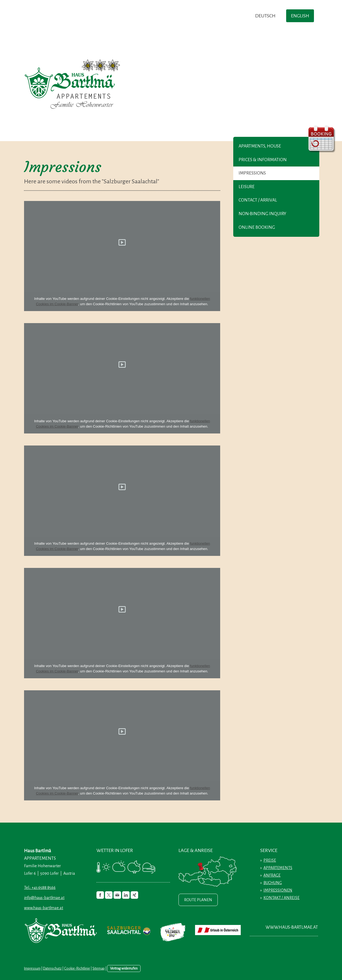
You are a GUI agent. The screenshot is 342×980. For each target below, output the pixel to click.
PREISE (270, 860)
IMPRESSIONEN (278, 890)
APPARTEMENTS (278, 868)
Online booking (257, 227)
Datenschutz (52, 968)
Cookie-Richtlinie (77, 968)
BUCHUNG (273, 883)
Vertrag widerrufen (124, 968)
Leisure (247, 187)
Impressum (32, 968)
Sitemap (99, 968)
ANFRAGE (272, 875)
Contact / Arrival (258, 200)
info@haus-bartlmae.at (44, 898)
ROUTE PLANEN (198, 900)
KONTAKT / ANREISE (281, 898)
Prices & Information (263, 160)
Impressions (252, 173)
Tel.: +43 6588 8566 (40, 888)
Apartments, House (260, 146)
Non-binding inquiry (262, 214)
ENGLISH (300, 16)
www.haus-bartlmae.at (44, 908)
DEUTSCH (265, 16)
